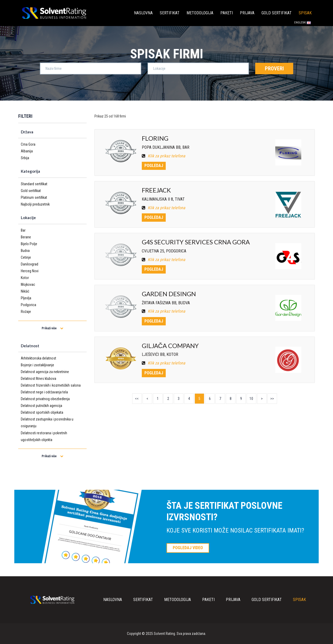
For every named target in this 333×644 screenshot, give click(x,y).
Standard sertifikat (34, 184)
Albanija (27, 151)
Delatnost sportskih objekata (42, 412)
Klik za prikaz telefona (164, 156)
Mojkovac (28, 284)
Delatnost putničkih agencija (41, 406)
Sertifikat (170, 13)
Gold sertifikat (277, 13)
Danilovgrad (30, 264)
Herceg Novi (30, 271)
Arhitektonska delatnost (39, 358)
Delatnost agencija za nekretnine (45, 372)
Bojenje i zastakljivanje (37, 365)
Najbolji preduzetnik (35, 204)
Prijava (247, 13)
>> (272, 399)
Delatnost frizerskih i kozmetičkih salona (51, 385)
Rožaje (26, 312)
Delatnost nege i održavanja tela (44, 392)
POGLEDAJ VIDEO (188, 548)
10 (251, 399)
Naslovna (143, 13)
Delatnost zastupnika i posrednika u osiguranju (47, 423)
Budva (25, 251)
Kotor (25, 278)
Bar (23, 230)
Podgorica (28, 305)
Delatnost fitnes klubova (39, 379)
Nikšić (25, 291)
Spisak (305, 13)
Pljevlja (26, 298)
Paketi (227, 13)
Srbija (25, 158)
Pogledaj (154, 166)
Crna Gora (28, 144)
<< (137, 399)
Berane (26, 237)
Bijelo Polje (29, 244)
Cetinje (26, 257)
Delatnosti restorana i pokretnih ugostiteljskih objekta (44, 436)
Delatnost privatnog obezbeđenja (45, 399)
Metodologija (200, 13)
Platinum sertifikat (34, 197)
